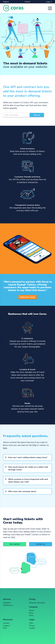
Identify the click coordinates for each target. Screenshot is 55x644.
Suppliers (7, 603)
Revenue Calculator (37, 603)
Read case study (27, 297)
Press (31, 615)
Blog (31, 613)
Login (48, 2)
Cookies (32, 628)
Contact (27, 2)
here (5, 448)
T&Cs (31, 623)
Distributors (8, 605)
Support (6, 2)
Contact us (41, 544)
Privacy (32, 626)
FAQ (34, 445)
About (32, 610)
